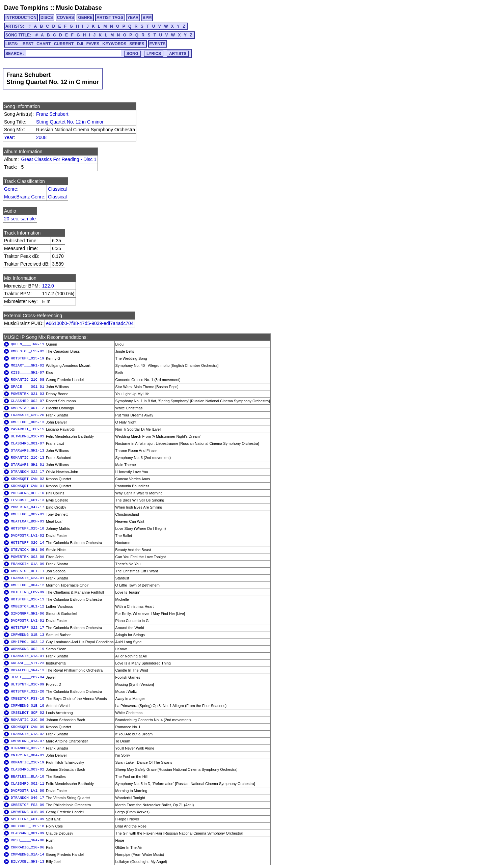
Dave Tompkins (26, 8)
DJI (80, 44)
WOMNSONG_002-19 (28, 649)
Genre (11, 189)
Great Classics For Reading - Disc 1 (59, 159)
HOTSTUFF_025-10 (28, 528)
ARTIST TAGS (110, 18)
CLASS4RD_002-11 (28, 784)
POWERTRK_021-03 (28, 394)
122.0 (48, 286)
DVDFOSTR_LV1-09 (28, 791)
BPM (147, 18)
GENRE (85, 18)
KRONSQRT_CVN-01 (28, 486)
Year (9, 137)
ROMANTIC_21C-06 (28, 720)
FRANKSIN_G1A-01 (28, 656)
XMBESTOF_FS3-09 (28, 805)
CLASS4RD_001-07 (28, 443)
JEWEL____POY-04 (28, 677)
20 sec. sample (20, 219)
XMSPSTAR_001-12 (28, 408)
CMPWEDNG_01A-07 (28, 741)
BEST (28, 44)
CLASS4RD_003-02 (28, 769)
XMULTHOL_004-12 (28, 585)
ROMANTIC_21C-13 (28, 458)
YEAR (133, 18)
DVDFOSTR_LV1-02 (28, 536)
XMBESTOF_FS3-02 (28, 351)
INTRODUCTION (21, 18)
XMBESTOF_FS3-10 (28, 699)
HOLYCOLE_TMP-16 (28, 826)
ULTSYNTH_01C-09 (28, 684)
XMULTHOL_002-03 (28, 514)
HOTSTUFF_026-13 (28, 599)
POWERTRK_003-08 (28, 557)
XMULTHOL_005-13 (28, 422)
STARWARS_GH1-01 (28, 465)
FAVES (93, 44)
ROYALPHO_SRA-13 (28, 670)
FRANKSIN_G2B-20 (28, 415)
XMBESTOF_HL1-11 (28, 571)
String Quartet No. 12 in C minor (70, 122)
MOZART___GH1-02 (28, 365)
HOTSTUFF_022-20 (28, 691)
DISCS (47, 18)
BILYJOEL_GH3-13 (28, 862)
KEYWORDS (115, 44)
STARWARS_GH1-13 (28, 451)
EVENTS (158, 44)
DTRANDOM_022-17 (28, 472)
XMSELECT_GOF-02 (28, 713)
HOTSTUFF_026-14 (28, 543)
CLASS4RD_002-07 (28, 401)
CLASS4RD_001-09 (28, 833)
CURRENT (64, 44)
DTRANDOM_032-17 (28, 748)
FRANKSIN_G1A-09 (28, 564)
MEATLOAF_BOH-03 (28, 521)
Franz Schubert (52, 114)
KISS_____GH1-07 (28, 373)
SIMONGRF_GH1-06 (28, 614)
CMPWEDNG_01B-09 (28, 812)
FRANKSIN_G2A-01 (28, 578)
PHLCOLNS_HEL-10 (28, 493)
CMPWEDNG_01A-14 (28, 855)
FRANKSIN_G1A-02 (28, 734)
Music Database (79, 8)
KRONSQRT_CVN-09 (28, 727)
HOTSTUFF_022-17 (28, 628)
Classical (57, 189)
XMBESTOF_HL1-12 (28, 606)
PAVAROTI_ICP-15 (28, 429)
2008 (41, 137)
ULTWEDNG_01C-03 (28, 436)
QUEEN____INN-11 (28, 344)
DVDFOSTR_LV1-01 (28, 621)
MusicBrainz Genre (24, 197)
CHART (44, 44)
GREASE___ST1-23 (28, 663)
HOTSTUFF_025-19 (28, 358)
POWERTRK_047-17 (28, 507)
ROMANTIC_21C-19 (28, 762)
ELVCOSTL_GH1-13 (28, 500)
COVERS (66, 18)
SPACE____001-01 (28, 387)
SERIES (137, 44)
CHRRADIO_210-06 (28, 847)
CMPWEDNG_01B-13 (28, 635)
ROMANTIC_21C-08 (28, 380)
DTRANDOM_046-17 (28, 798)
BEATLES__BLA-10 (28, 777)
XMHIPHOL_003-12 (28, 642)
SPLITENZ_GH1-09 (28, 819)
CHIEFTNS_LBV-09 (28, 592)
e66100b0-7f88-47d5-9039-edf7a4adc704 (90, 323)
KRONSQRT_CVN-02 (28, 479)
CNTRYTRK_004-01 (28, 755)
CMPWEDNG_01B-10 (28, 706)
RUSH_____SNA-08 (28, 840)
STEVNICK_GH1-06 (28, 550)
